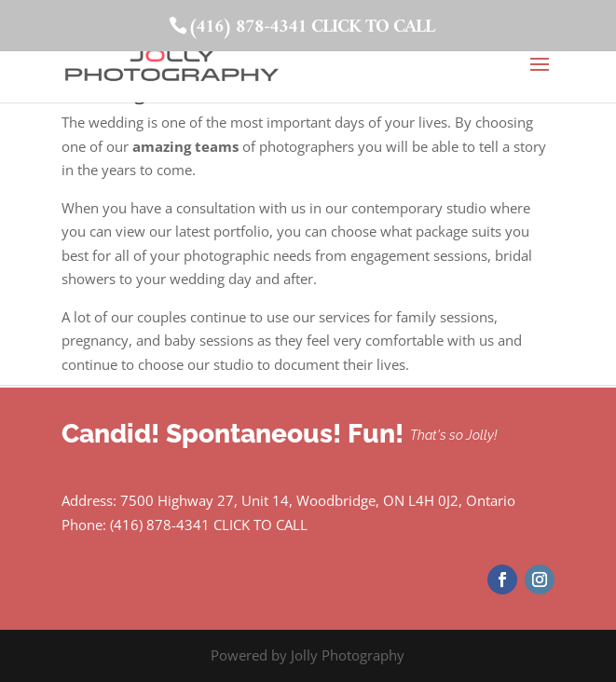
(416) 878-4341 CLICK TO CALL (311, 27)
